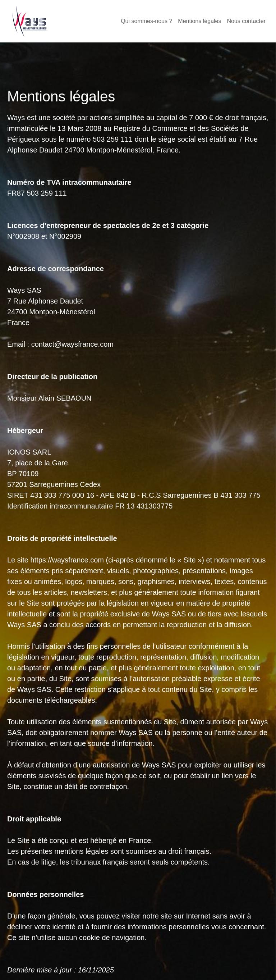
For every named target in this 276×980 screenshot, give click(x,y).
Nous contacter (246, 21)
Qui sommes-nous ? (146, 21)
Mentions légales (199, 21)
